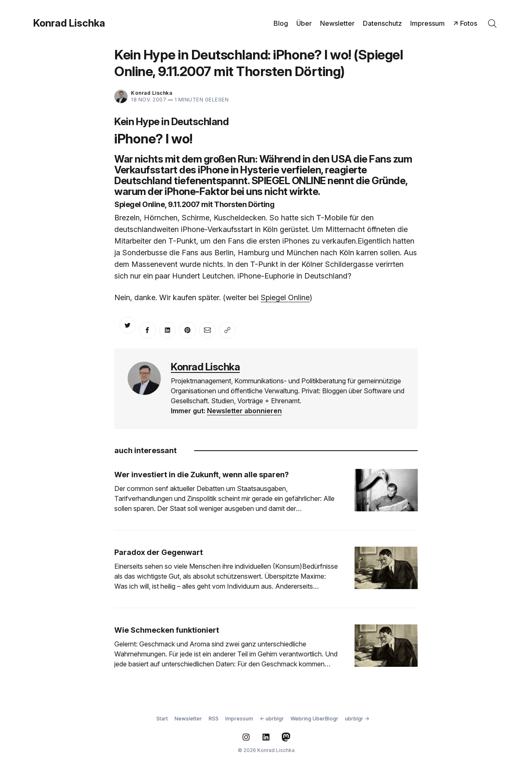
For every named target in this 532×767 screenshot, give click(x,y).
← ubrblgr (272, 719)
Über (304, 23)
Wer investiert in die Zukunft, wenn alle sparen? (202, 475)
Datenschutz (382, 23)
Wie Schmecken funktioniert (167, 630)
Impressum (427, 23)
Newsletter (337, 23)
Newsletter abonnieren (244, 411)
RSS (214, 719)
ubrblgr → (357, 719)
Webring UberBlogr (314, 719)
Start (162, 719)
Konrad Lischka (69, 23)
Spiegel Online (285, 297)
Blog (281, 23)
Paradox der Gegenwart (159, 552)
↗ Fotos (465, 23)
